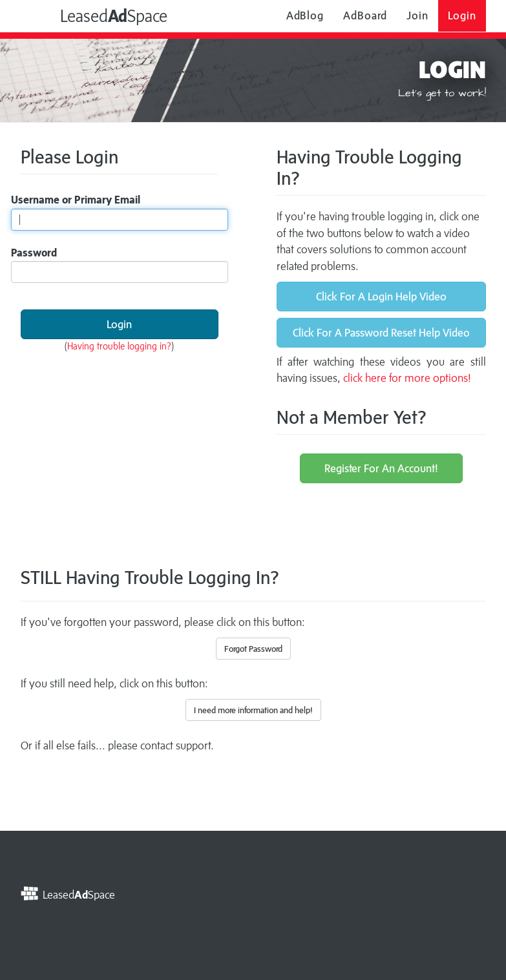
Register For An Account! (381, 468)
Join (417, 16)
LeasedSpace (99, 15)
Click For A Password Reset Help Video (381, 333)
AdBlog (305, 16)
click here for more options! (407, 378)
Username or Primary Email (76, 200)
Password (34, 253)
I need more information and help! (253, 710)
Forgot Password (253, 649)
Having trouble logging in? (119, 346)
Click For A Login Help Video (381, 297)
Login (462, 16)
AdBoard (365, 16)
